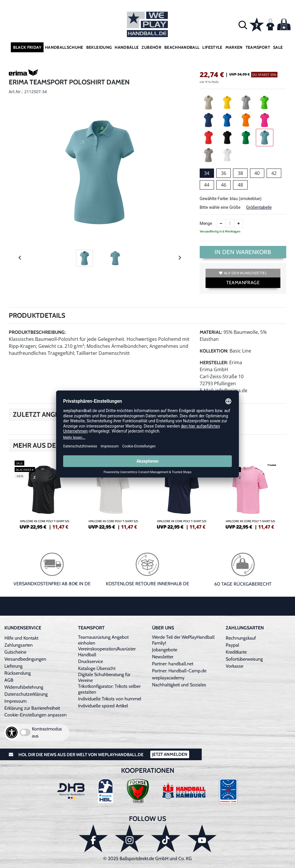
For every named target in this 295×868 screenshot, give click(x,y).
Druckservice (90, 661)
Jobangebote (165, 650)
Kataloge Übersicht (97, 668)
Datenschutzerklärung (26, 694)
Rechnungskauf (241, 638)
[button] (243, 24)
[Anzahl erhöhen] (239, 223)
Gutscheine (15, 652)
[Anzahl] (230, 223)
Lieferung (13, 666)
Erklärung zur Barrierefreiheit (32, 708)
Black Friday (27, 47)
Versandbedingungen (25, 659)
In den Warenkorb (243, 252)
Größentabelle (259, 207)
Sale (278, 47)
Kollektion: (214, 351)
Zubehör (151, 47)
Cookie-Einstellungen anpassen (36, 715)
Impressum (15, 701)
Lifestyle (212, 47)
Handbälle (127, 47)
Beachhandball (182, 47)
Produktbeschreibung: (37, 332)
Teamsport (258, 47)
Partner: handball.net (173, 664)
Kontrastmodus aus (47, 732)
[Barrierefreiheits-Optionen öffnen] (12, 732)
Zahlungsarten (19, 645)
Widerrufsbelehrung (24, 687)
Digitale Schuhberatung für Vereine (104, 677)
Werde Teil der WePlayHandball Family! (183, 640)
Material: (211, 332)
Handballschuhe (64, 47)
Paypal (232, 645)
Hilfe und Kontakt (21, 638)
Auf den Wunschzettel (243, 273)
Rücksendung (18, 673)
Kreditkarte (236, 652)
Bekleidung (99, 47)
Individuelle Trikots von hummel (110, 699)
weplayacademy (168, 678)
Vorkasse (234, 666)
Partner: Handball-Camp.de (179, 671)
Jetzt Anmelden (170, 754)
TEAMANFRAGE (243, 283)
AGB (9, 680)
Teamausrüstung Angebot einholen (103, 640)
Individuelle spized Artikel (103, 706)
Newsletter (163, 657)
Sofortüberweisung (244, 659)
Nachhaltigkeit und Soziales (179, 685)
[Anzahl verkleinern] (221, 223)
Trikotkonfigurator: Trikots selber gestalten (109, 689)
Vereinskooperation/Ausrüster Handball (107, 652)
